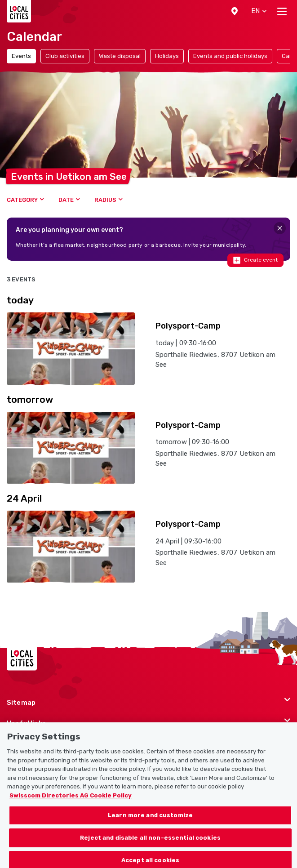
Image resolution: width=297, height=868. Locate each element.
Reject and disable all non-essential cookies (150, 843)
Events (21, 56)
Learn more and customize (150, 820)
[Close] (280, 228)
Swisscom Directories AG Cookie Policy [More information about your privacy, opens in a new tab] (71, 800)
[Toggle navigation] (282, 11)
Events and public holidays (230, 56)
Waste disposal (120, 56)
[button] (235, 11)
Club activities (65, 56)
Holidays (167, 56)
